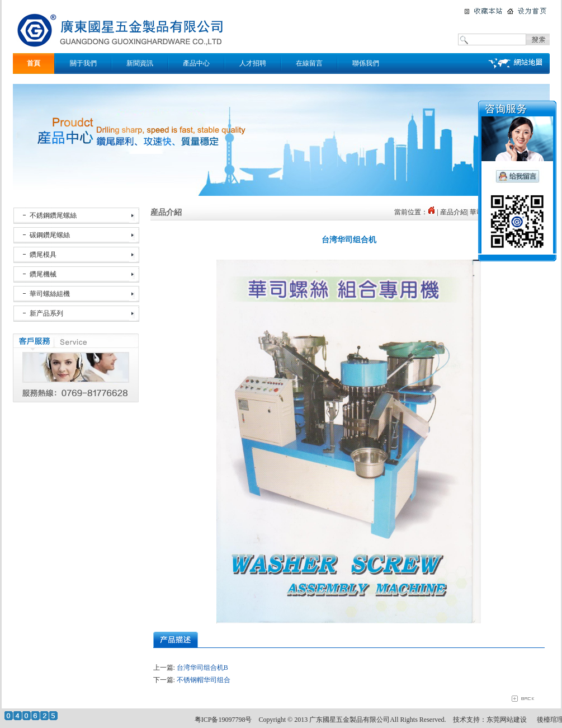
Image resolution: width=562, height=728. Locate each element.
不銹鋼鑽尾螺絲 (53, 215)
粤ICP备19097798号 (223, 720)
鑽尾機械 (43, 274)
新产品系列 (46, 313)
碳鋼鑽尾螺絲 (50, 235)
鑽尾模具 (43, 255)
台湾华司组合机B (202, 668)
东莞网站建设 (507, 720)
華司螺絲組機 (50, 294)
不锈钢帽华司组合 (204, 680)
